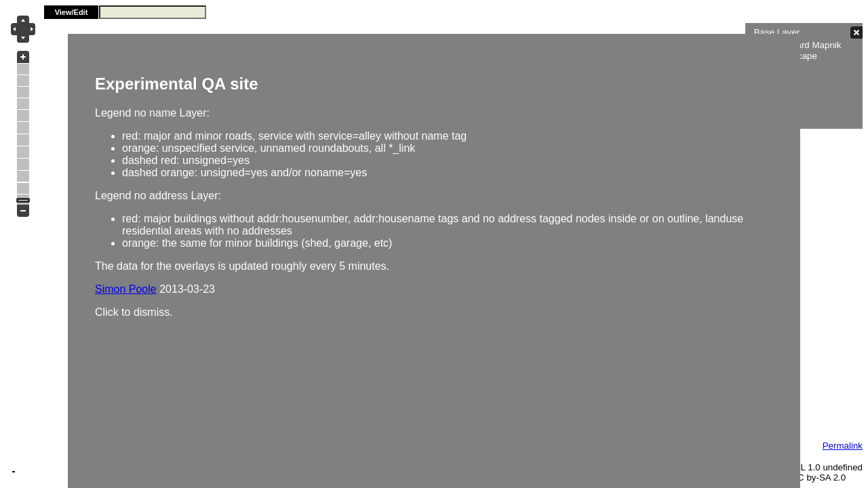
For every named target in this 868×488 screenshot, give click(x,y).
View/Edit (72, 12)
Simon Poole (126, 289)
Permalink (843, 446)
